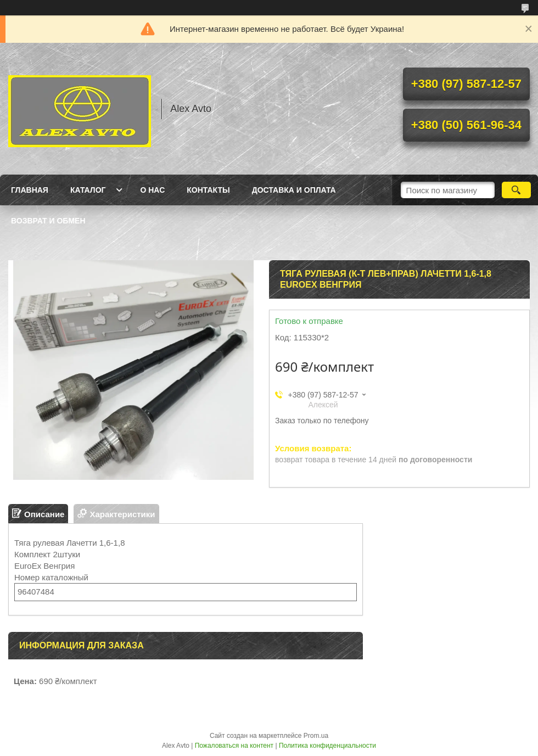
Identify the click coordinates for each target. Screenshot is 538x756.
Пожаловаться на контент (234, 746)
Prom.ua (316, 736)
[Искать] (516, 190)
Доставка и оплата (294, 190)
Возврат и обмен (48, 221)
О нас (152, 190)
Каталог (88, 190)
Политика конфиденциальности (327, 746)
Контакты (208, 190)
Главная (30, 190)
